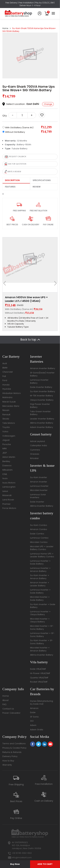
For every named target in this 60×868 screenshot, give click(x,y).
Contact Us (8, 709)
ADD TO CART (45, 864)
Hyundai (7, 389)
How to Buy (8, 761)
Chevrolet (8, 372)
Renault (6, 415)
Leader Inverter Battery (42, 419)
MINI (4, 449)
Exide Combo (37, 534)
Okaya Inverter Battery (42, 400)
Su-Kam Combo (39, 525)
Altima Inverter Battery (42, 423)
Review (37, 187)
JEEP (5, 453)
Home (5, 28)
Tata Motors (9, 423)
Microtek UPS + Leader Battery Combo (42, 548)
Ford (5, 380)
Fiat (4, 376)
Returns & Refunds (12, 752)
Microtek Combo (39, 542)
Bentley (6, 461)
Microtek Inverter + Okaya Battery (40, 620)
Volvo (5, 432)
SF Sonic (34, 717)
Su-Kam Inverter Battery (43, 391)
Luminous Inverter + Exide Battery (40, 562)
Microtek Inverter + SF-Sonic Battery (42, 628)
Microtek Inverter (39, 490)
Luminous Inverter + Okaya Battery (40, 613)
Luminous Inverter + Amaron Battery (40, 570)
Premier (6, 504)
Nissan (6, 410)
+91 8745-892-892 (22, 853)
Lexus (5, 491)
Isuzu (5, 478)
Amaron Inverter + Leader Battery (40, 584)
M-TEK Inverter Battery (42, 396)
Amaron (34, 708)
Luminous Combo (39, 538)
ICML (5, 474)
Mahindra (7, 397)
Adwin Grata (37, 730)
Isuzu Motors (9, 483)
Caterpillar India (38, 445)
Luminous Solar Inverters (38, 496)
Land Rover (8, 500)
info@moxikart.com (22, 857)
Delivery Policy (10, 756)
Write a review (13, 172)
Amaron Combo (39, 529)
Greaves (35, 454)
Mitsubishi (7, 470)
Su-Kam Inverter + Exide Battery (43, 606)
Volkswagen (9, 436)
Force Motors (9, 508)
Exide (33, 712)
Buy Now (15, 864)
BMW (5, 368)
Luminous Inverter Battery (39, 381)
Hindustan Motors (12, 393)
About (5, 700)
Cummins (35, 450)
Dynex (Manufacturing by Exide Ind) (42, 703)
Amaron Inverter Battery (43, 368)
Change (48, 104)
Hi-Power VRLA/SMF (40, 673)
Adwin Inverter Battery (42, 427)
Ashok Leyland (37, 441)
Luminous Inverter (39, 486)
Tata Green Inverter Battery (40, 413)
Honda (6, 385)
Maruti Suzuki (9, 402)
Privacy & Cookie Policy (14, 748)
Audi (5, 363)
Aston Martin (9, 457)
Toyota (6, 427)
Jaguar (6, 440)
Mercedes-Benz (11, 406)
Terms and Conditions (14, 744)
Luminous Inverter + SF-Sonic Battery (42, 635)
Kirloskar (34, 458)
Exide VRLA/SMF (38, 669)
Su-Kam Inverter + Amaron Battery (40, 577)
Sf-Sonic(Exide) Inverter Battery (42, 374)
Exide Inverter (37, 502)
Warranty (7, 765)
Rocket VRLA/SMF (39, 682)
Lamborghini (9, 487)
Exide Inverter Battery (41, 387)
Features (10, 187)
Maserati (7, 495)
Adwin (33, 725)
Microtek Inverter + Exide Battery (40, 598)
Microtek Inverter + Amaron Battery (40, 649)
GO (32, 721)
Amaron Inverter (39, 482)
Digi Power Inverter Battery (40, 406)
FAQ (4, 704)
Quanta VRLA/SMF (39, 678)
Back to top (28, 340)
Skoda (6, 419)
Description (12, 180)
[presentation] (6, 283)
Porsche (7, 444)
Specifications (42, 180)
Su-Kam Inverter (39, 477)
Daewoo (7, 466)
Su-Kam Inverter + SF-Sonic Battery (42, 642)
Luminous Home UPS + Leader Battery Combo (42, 555)
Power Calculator (11, 713)
